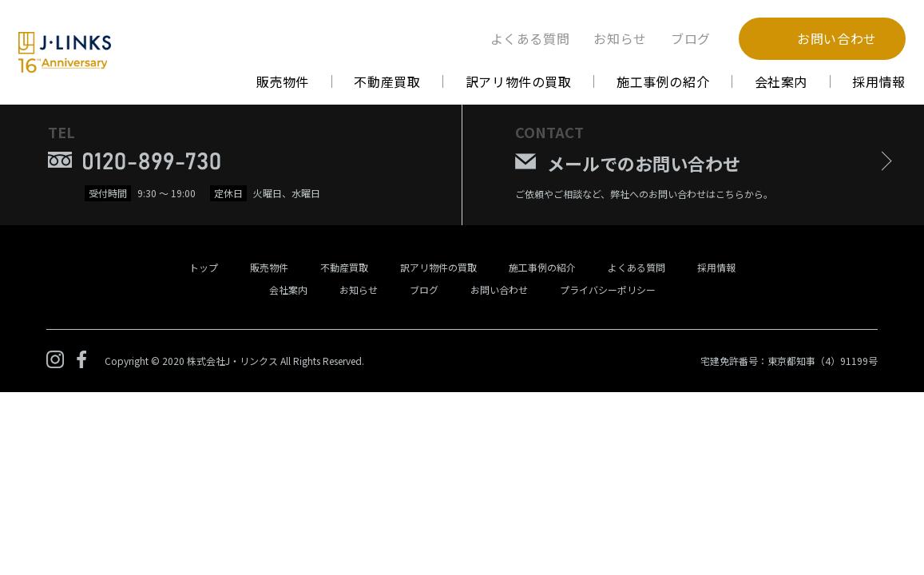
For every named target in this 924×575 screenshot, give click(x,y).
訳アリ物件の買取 (519, 81)
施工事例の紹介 (663, 81)
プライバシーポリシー (608, 289)
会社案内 (781, 81)
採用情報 (879, 81)
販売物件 (283, 81)
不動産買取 (387, 81)
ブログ (691, 38)
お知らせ (620, 38)
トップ (204, 267)
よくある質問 (530, 38)
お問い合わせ (499, 289)
